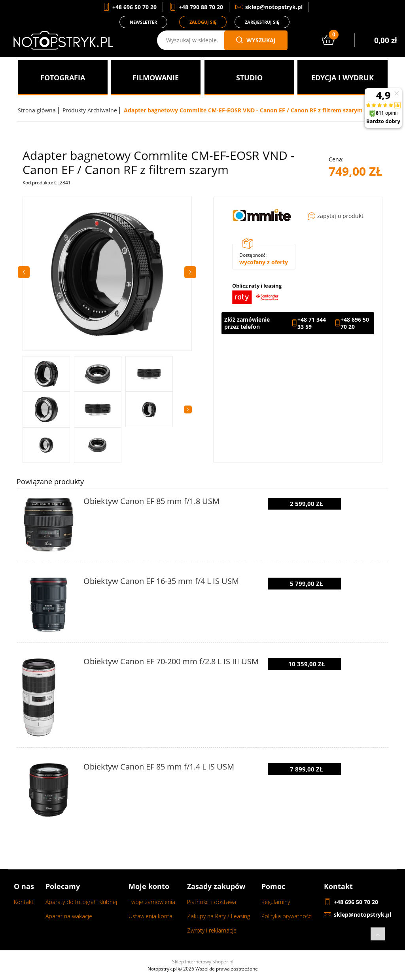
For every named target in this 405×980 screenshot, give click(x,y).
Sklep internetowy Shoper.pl (203, 962)
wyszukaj (256, 40)
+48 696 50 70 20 (355, 323)
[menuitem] (63, 78)
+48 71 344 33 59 (312, 323)
